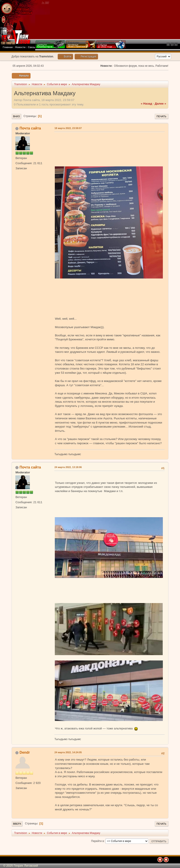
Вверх (17, 824)
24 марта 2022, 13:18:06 (68, 467)
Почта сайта (30, 128)
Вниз (16, 116)
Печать (162, 116)
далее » (160, 104)
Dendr (25, 752)
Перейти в (97, 841)
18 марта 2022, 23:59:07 (68, 128)
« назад (146, 104)
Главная (8, 47)
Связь (32, 47)
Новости (20, 47)
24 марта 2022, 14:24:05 (68, 752)
